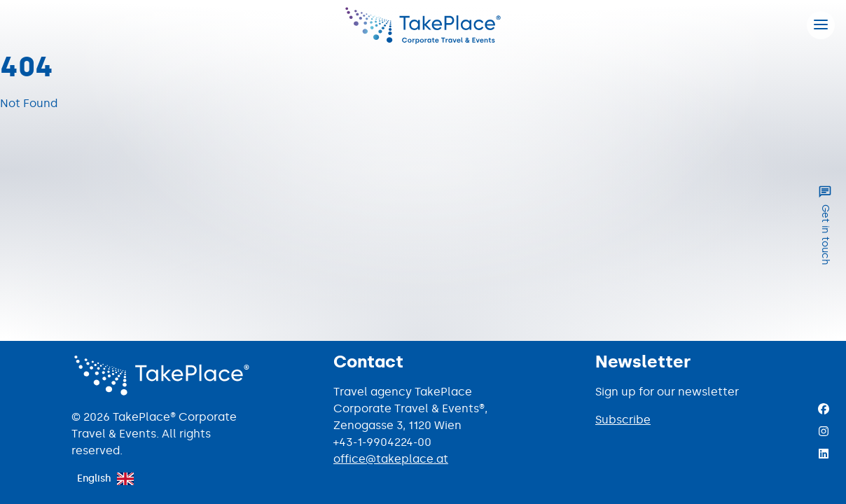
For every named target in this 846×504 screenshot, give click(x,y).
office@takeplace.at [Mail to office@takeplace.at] (391, 459)
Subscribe (623, 420)
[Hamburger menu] (821, 25)
